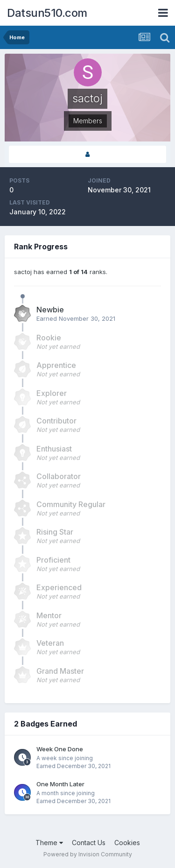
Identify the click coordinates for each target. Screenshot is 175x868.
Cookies (127, 843)
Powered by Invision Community (88, 854)
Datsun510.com (47, 13)
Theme (49, 843)
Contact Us (89, 843)
